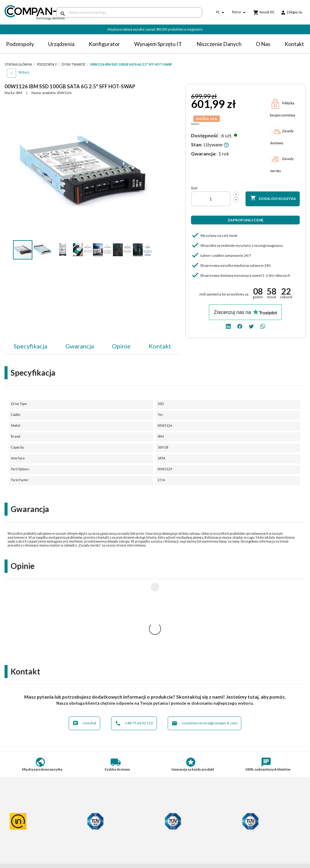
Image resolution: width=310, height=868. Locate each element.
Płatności (91, 821)
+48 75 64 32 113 (134, 643)
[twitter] (251, 326)
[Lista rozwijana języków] (221, 13)
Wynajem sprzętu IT (158, 44)
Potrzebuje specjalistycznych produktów (109, 834)
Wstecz (24, 72)
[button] (147, 106)
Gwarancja (80, 346)
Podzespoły (20, 44)
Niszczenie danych (219, 44)
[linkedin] (228, 326)
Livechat (84, 643)
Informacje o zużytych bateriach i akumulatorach (35, 834)
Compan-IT (170, 839)
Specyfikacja (30, 346)
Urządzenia (61, 44)
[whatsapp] (263, 326)
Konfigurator (104, 44)
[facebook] (240, 326)
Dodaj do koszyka (273, 198)
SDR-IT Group (173, 834)
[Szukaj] (129, 12)
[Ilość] (211, 199)
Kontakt (294, 44)
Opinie (121, 346)
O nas (263, 44)
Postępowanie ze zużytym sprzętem (38, 826)
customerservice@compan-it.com (204, 643)
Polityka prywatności (24, 821)
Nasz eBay (169, 845)
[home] (26, 13)
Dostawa (91, 816)
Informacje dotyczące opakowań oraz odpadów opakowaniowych (35, 844)
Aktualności (93, 842)
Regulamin (14, 816)
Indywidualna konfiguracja (107, 826)
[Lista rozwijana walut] (239, 13)
